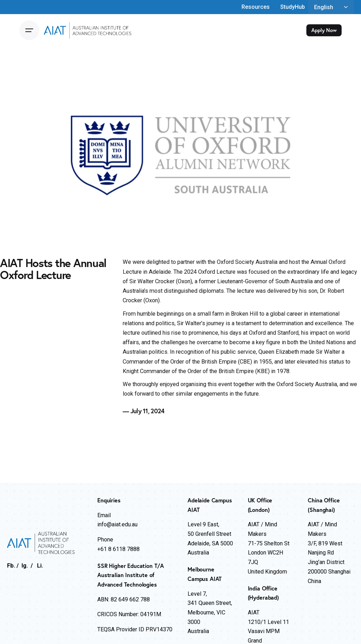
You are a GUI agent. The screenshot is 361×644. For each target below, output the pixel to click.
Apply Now (324, 30)
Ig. (25, 566)
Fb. (11, 566)
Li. (40, 566)
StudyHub (293, 7)
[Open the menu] (29, 30)
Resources (256, 7)
